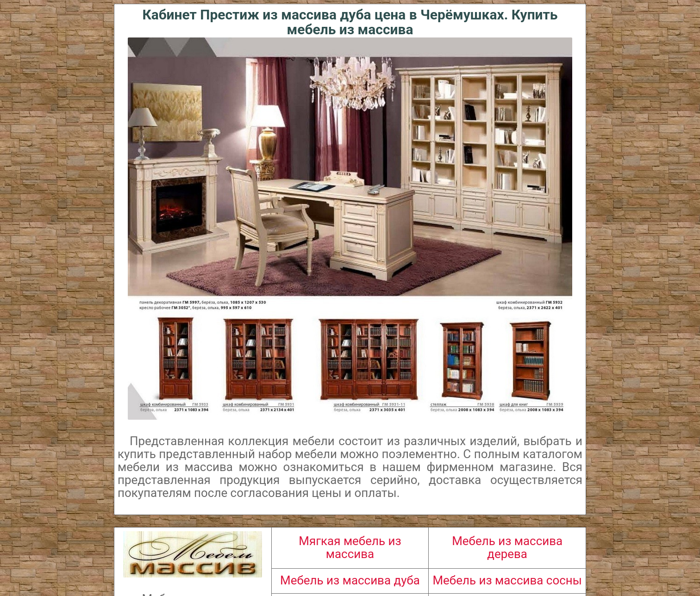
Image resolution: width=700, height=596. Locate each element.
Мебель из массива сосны (507, 580)
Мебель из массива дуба (350, 580)
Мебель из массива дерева (507, 547)
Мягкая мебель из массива (350, 547)
